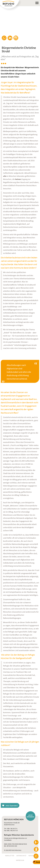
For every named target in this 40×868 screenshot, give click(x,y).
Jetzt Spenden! (12, 805)
